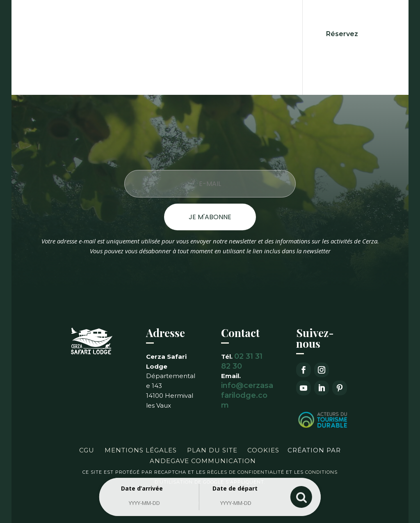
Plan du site (212, 450)
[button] (16, 507)
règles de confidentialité (246, 472)
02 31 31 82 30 (242, 361)
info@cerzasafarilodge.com (247, 395)
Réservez (342, 34)
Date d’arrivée (142, 488)
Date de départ (235, 488)
